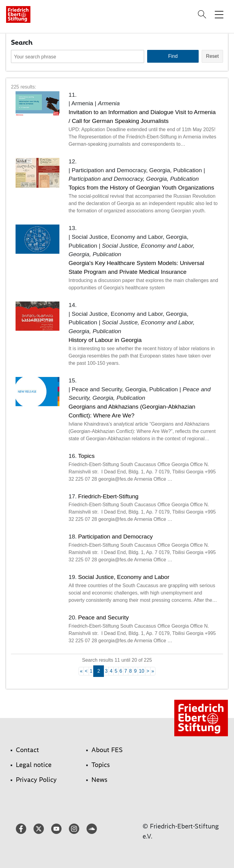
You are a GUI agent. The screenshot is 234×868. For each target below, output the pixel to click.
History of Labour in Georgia (105, 340)
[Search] (203, 14)
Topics (86, 456)
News (99, 780)
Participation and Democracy (115, 537)
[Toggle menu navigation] (219, 14)
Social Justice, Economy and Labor (124, 577)
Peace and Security (103, 617)
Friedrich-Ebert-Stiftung (108, 496)
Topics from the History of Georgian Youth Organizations (141, 188)
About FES (107, 750)
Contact (27, 750)
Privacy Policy (36, 780)
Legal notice (34, 765)
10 (142, 671)
